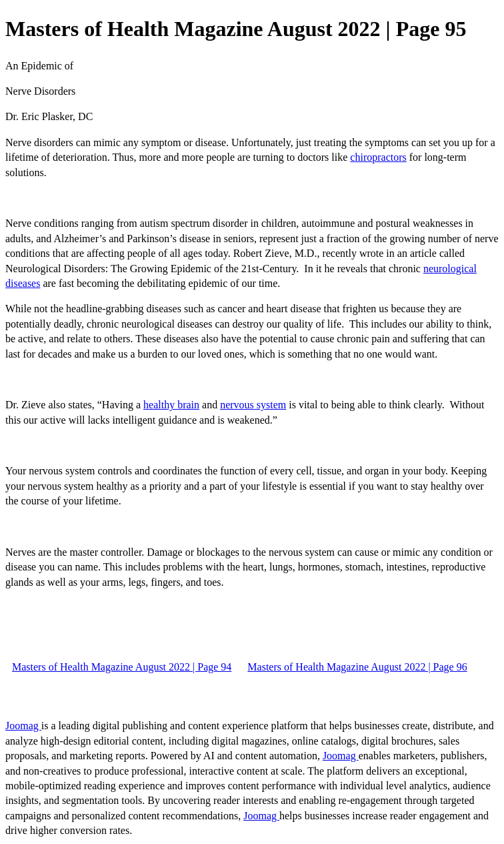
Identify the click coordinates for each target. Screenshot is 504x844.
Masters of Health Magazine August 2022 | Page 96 (357, 667)
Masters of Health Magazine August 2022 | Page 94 (122, 667)
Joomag (23, 726)
